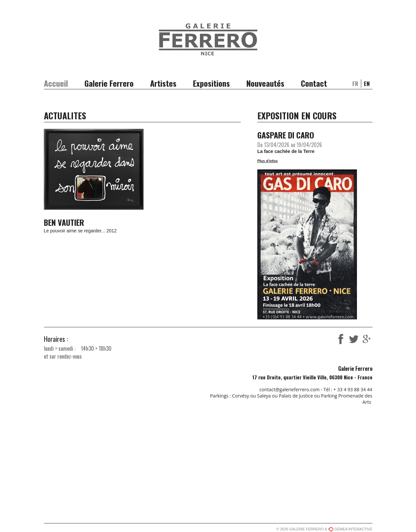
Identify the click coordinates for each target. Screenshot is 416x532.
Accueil (56, 83)
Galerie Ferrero (109, 83)
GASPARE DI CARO (286, 135)
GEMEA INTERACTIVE (353, 529)
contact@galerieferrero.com (289, 389)
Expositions (211, 83)
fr (355, 84)
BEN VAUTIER (64, 222)
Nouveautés (265, 83)
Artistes (163, 83)
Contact (314, 83)
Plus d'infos (268, 161)
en (367, 84)
